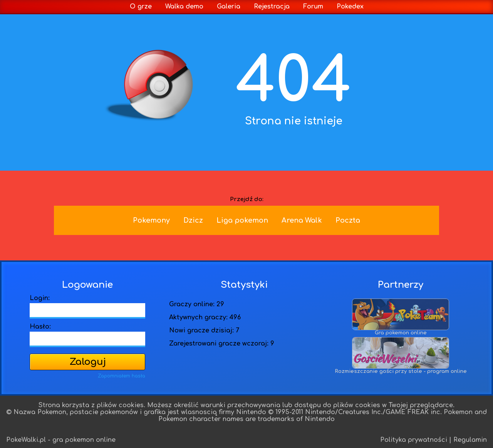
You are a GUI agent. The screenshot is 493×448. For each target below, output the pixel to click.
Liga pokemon (242, 220)
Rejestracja (272, 7)
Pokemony (151, 220)
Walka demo (184, 7)
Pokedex (350, 7)
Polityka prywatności (414, 440)
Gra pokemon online (401, 331)
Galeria (229, 7)
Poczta (348, 220)
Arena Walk (302, 220)
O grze (141, 7)
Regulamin (470, 440)
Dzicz (193, 220)
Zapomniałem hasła (122, 376)
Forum (313, 7)
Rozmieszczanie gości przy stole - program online (401, 369)
